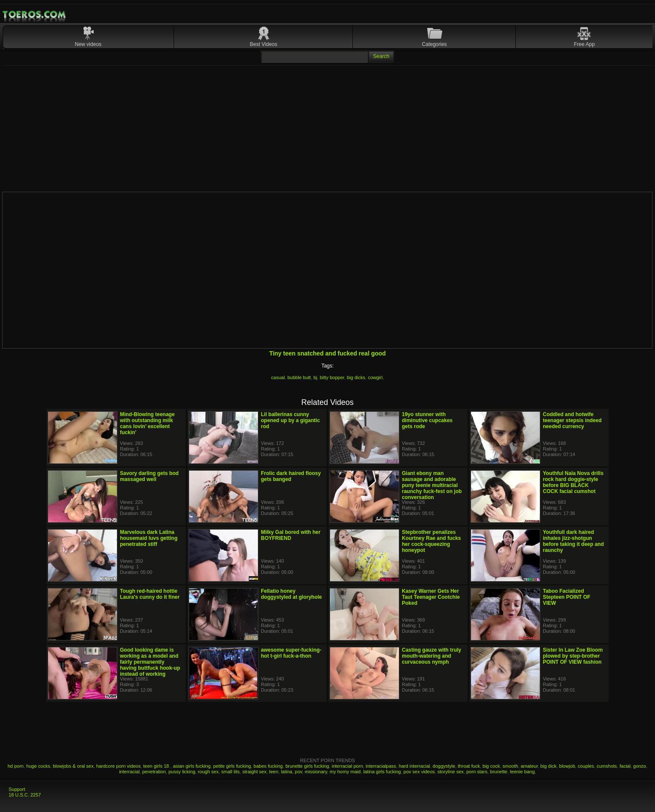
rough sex (208, 772)
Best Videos (263, 44)
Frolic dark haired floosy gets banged (291, 476)
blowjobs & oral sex (73, 766)
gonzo (640, 766)
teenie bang (523, 772)
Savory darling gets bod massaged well (149, 476)
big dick (548, 766)
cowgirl (375, 377)
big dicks (356, 377)
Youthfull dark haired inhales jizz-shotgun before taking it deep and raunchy (573, 541)
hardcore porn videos (118, 766)
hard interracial (415, 766)
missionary (316, 772)
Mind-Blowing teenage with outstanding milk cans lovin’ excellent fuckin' (147, 423)
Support (17, 789)
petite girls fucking (232, 766)
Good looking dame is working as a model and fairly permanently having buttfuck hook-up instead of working (150, 662)
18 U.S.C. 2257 (25, 795)
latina (287, 772)
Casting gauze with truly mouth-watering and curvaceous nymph (432, 656)
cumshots (607, 766)
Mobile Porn (35, 15)
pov (298, 772)
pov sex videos (419, 772)
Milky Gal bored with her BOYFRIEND (291, 535)
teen (274, 772)
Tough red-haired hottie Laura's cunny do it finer (150, 594)
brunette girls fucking (307, 766)
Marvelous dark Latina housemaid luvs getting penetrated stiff (149, 538)
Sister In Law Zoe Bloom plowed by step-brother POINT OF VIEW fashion (573, 656)
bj (315, 377)
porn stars (477, 772)
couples (586, 766)
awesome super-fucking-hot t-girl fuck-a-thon (291, 653)
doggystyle (444, 766)
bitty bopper (332, 377)
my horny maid (345, 772)
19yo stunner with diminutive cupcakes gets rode (427, 420)
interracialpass (381, 766)
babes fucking (268, 766)
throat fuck (469, 766)
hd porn (16, 766)
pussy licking (182, 772)
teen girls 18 (157, 766)
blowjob (567, 766)
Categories (435, 44)
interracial (129, 772)
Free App (584, 44)
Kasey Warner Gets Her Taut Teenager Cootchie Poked (431, 597)
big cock (491, 766)
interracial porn (347, 766)
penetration (154, 772)
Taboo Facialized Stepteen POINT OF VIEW (567, 597)
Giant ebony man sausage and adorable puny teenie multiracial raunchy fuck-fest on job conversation (432, 485)
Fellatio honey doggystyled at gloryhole (291, 594)
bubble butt (299, 377)
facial (625, 766)
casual (278, 377)
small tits (231, 772)
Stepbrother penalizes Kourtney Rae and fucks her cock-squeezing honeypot (431, 541)
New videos (88, 44)
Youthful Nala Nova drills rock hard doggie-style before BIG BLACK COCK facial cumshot (573, 482)
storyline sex (451, 772)
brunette (499, 772)
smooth (510, 766)
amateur (529, 766)
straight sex (254, 772)
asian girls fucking (191, 766)
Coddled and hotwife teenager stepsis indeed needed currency (572, 420)
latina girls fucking (382, 772)
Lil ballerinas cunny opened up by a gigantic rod (290, 420)
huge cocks (38, 766)
